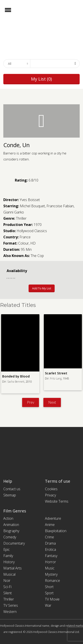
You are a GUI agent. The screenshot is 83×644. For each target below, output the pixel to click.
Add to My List (42, 288)
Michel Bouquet (32, 206)
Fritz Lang (56, 378)
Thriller (21, 218)
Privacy (50, 495)
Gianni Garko (14, 212)
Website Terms (57, 501)
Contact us (12, 489)
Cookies (51, 489)
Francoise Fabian (60, 206)
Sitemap (10, 495)
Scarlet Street (56, 373)
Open (12, 13)
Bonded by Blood (16, 376)
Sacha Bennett (16, 382)
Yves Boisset (30, 200)
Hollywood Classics (32, 231)
